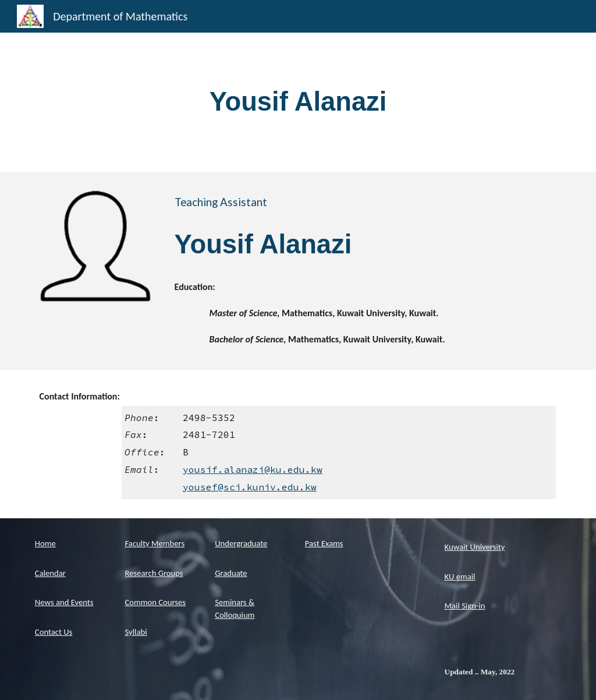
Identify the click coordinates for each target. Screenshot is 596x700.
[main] (298, 102)
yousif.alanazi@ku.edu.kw (253, 469)
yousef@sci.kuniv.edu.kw (250, 487)
